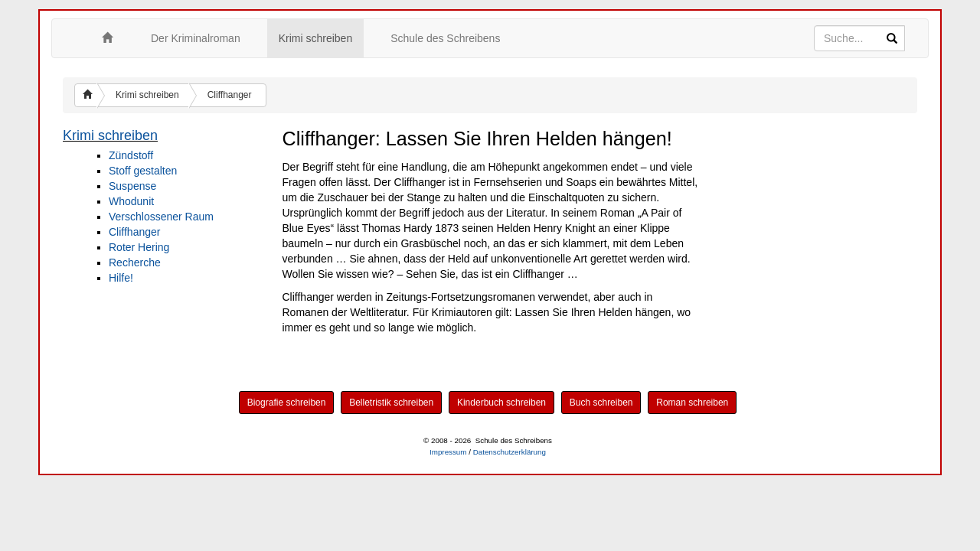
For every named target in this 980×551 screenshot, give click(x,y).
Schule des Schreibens (445, 38)
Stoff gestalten (143, 171)
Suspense (132, 186)
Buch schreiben (601, 403)
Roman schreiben (692, 403)
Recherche (135, 262)
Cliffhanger (230, 95)
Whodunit (131, 201)
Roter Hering (139, 247)
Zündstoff (131, 155)
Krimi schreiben (315, 38)
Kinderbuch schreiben (501, 403)
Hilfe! (121, 278)
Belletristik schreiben (391, 403)
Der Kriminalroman (196, 38)
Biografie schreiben (287, 403)
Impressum (448, 452)
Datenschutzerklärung (510, 452)
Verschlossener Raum (161, 217)
